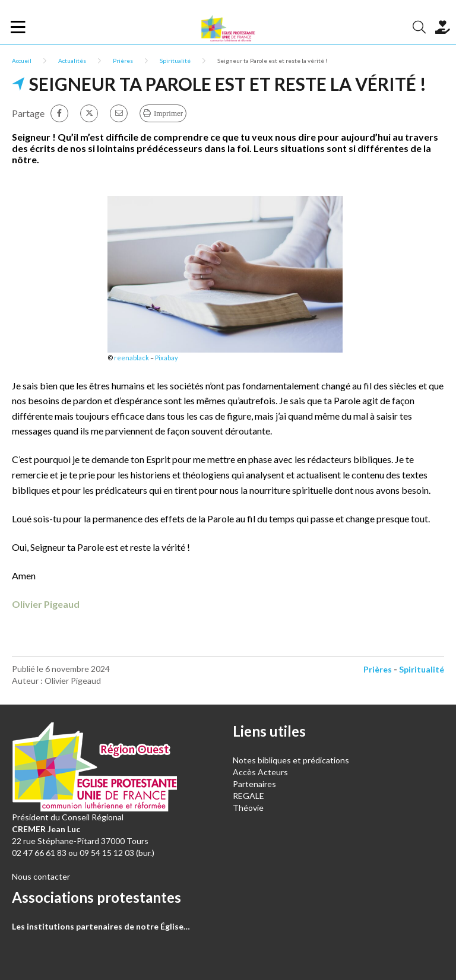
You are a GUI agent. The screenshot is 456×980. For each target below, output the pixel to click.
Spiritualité (175, 61)
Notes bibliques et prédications (291, 760)
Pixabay (167, 358)
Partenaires (254, 784)
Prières (123, 61)
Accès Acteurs (260, 772)
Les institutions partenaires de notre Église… (101, 926)
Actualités (72, 61)
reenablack (132, 358)
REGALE (248, 796)
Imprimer (168, 113)
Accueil (22, 61)
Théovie (248, 808)
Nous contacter (41, 876)
